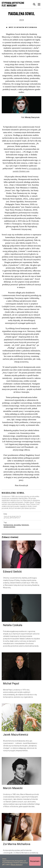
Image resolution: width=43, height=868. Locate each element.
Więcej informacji (17, 865)
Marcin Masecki (13, 790)
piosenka (17, 526)
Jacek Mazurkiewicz (16, 736)
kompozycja (8, 526)
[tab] (34, 4)
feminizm (25, 526)
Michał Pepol (11, 685)
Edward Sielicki (12, 573)
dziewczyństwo (9, 528)
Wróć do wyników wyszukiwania (23, 27)
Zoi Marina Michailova (17, 846)
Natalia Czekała (13, 627)
